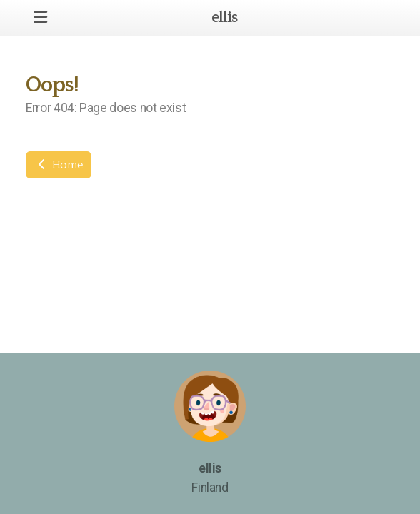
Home (59, 165)
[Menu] (40, 18)
